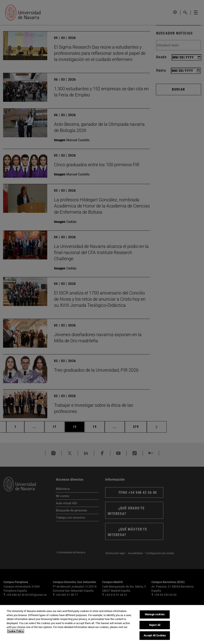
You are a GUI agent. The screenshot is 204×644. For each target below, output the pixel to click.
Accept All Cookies (155, 635)
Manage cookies (155, 614)
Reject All (155, 625)
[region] (102, 625)
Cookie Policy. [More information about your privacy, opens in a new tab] (16, 631)
